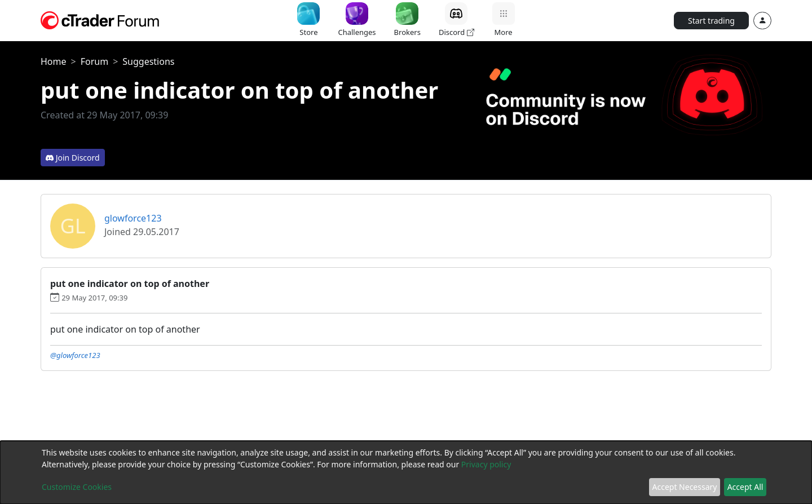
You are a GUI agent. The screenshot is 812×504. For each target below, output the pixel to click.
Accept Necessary (685, 487)
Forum (94, 61)
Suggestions (148, 61)
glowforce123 (133, 218)
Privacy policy (486, 464)
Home (54, 61)
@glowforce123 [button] (75, 355)
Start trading (711, 21)
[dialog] (406, 472)
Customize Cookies (77, 487)
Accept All (745, 487)
